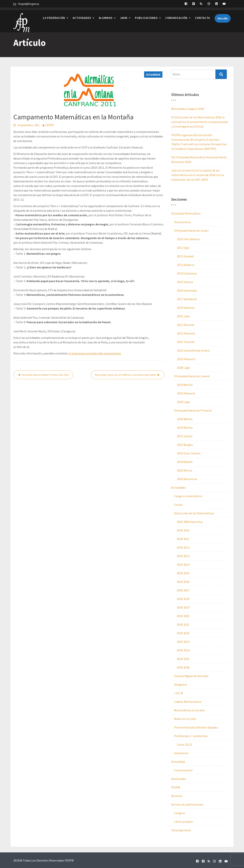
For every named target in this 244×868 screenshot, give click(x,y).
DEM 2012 (183, 547)
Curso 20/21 (185, 744)
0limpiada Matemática (186, 213)
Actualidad (153, 75)
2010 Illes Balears (188, 239)
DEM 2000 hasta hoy (190, 522)
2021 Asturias (186, 325)
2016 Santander (187, 290)
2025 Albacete (186, 359)
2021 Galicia (185, 436)
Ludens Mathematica (188, 702)
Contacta (202, 15)
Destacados (179, 779)
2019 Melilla (185, 428)
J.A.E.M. (179, 693)
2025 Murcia (185, 470)
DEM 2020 (183, 616)
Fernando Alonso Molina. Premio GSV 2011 (45, 375)
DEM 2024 (183, 650)
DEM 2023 (183, 642)
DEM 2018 (183, 599)
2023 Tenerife (186, 342)
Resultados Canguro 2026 (188, 109)
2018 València (186, 308)
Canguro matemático (188, 496)
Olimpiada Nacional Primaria (193, 410)
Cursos (178, 505)
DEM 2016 (183, 582)
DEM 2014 (183, 565)
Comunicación (176, 15)
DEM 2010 (183, 530)
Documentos (182, 222)
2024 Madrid (185, 462)
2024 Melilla (185, 385)
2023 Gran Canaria (189, 453)
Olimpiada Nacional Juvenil (192, 376)
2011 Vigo (183, 248)
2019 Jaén (183, 316)
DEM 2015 (183, 573)
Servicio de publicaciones (187, 804)
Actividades (82, 15)
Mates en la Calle (185, 719)
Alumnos (106, 15)
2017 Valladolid (187, 299)
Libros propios (183, 822)
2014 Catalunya (187, 273)
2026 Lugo (183, 368)
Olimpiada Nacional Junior (191, 231)
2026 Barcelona (187, 479)
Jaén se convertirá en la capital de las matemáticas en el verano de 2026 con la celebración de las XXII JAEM (197, 175)
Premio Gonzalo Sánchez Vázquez (196, 727)
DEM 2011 (183, 539)
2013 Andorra (185, 265)
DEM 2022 (183, 633)
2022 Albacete (186, 333)
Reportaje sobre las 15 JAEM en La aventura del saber (126, 375)
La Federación (54, 15)
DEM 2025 (183, 659)
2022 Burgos (185, 445)
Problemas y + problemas (191, 736)
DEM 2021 (183, 625)
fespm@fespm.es (29, 4)
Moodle (223, 16)
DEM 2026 (183, 667)
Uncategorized (181, 830)
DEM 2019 (183, 607)
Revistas (177, 796)
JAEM (124, 15)
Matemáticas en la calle (189, 710)
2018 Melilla (185, 419)
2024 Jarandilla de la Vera (193, 350)
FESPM (49, 125)
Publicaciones (146, 15)
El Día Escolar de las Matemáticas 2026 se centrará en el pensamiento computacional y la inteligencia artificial (199, 122)
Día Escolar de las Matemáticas (194, 513)
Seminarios (181, 753)
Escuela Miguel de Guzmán (191, 676)
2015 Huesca (185, 282)
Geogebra (180, 685)
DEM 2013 (183, 556)
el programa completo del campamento (95, 353)
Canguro (180, 813)
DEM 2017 (183, 590)
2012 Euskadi (185, 256)
